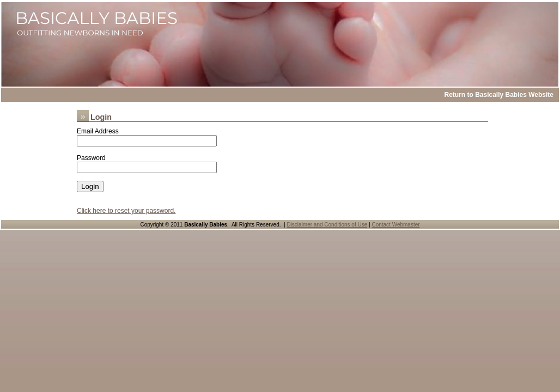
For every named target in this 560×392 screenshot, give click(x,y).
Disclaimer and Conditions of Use (327, 225)
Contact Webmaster (395, 225)
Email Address (98, 131)
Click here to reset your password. (126, 211)
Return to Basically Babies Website (499, 95)
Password (91, 158)
